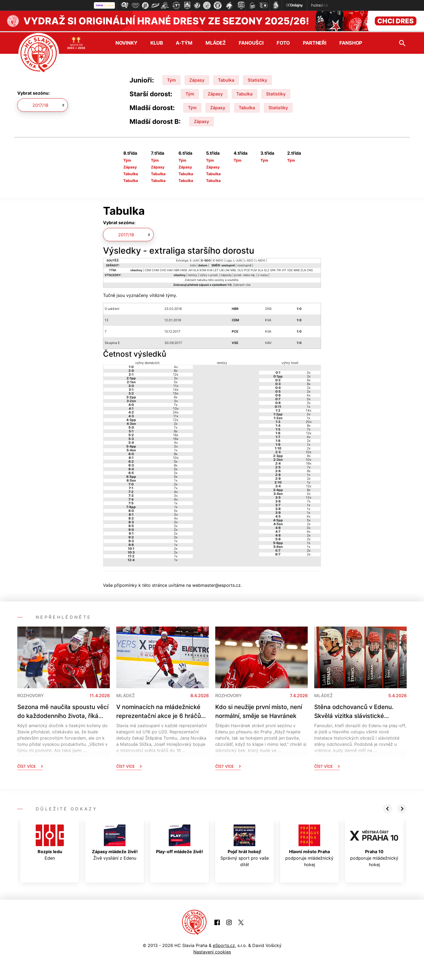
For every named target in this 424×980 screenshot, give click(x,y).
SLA (260, 269)
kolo (193, 264)
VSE (290, 269)
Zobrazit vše (242, 284)
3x (176, 377)
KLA (196, 269)
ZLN (303, 269)
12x (176, 373)
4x (176, 366)
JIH (190, 269)
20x (309, 421)
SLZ (267, 269)
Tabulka (226, 79)
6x (176, 396)
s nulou (263, 274)
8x (176, 370)
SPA (273, 269)
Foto (283, 42)
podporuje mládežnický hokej (309, 845)
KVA (210, 269)
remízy (193, 274)
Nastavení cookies (212, 951)
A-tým (184, 42)
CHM (155, 269)
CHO (163, 269)
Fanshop (351, 42)
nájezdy (226, 274)
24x (176, 411)
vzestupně (244, 264)
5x (176, 381)
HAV (170, 269)
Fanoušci (251, 42)
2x (176, 423)
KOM (203, 269)
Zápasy (197, 79)
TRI (279, 269)
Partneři (315, 42)
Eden (50, 842)
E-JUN (194, 259)
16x (176, 434)
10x (176, 457)
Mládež (216, 42)
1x (176, 449)
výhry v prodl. (209, 274)
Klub (157, 42)
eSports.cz (224, 944)
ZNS (310, 269)
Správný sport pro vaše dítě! (245, 845)
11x (176, 385)
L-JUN (237, 259)
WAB (297, 269)
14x (176, 388)
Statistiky (257, 79)
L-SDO (249, 259)
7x (176, 404)
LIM (227, 269)
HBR (177, 269)
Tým (171, 79)
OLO (240, 269)
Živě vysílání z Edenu (115, 842)
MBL (233, 269)
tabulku (202, 279)
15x (176, 392)
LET (216, 269)
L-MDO (260, 259)
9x (309, 455)
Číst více (30, 765)
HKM (184, 269)
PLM (254, 269)
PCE (247, 269)
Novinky (126, 42)
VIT (284, 269)
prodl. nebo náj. (245, 274)
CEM (148, 269)
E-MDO (218, 259)
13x (176, 407)
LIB (221, 269)
